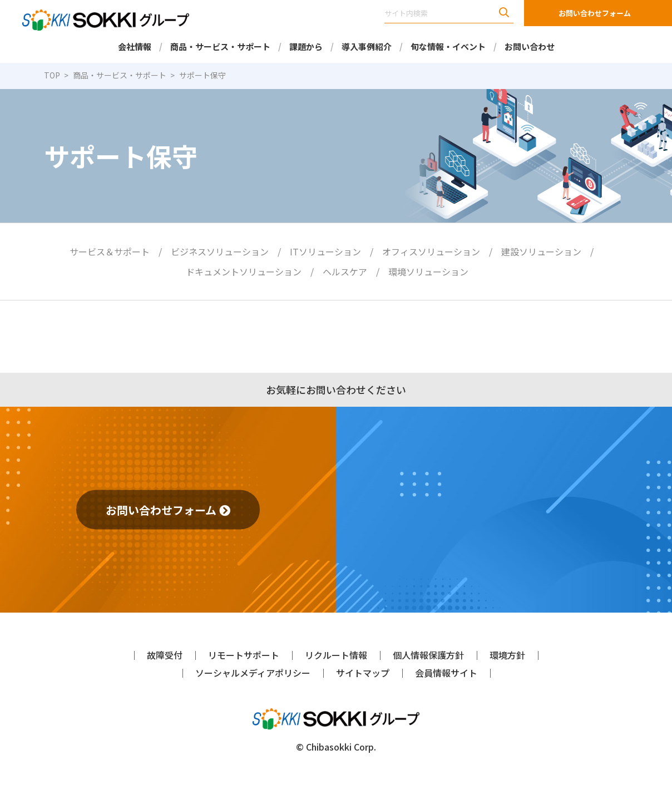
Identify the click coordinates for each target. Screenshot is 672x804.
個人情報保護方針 (428, 655)
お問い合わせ (530, 46)
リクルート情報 (336, 655)
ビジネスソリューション (220, 251)
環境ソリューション (428, 272)
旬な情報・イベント (448, 46)
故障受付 (165, 655)
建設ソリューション (541, 251)
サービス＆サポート (110, 251)
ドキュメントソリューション (244, 272)
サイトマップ (363, 673)
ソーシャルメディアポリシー (253, 673)
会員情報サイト (446, 673)
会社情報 (135, 46)
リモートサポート (244, 655)
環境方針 (507, 655)
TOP (52, 75)
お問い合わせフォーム (595, 13)
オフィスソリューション (431, 251)
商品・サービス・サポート (220, 46)
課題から (306, 46)
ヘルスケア (345, 272)
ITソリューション (325, 251)
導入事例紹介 (367, 46)
